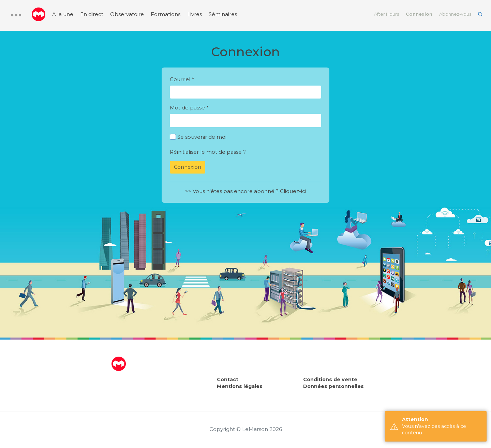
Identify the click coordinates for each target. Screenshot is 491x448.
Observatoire (127, 14)
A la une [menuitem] (63, 14)
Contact (228, 379)
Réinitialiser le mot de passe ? (208, 152)
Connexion (419, 14)
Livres (195, 14)
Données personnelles (333, 386)
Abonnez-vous (455, 14)
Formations (166, 14)
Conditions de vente (330, 379)
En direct (92, 14)
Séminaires (223, 14)
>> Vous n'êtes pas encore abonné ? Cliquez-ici (246, 191)
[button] (16, 15)
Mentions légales (240, 386)
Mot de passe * (189, 108)
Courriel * (182, 79)
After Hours (386, 14)
